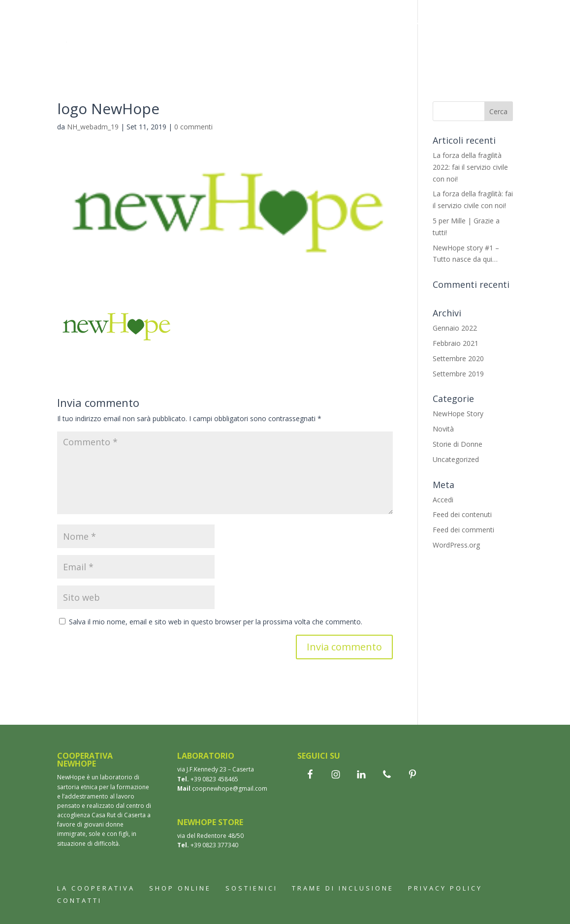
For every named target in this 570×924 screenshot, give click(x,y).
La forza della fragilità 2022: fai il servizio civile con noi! (470, 167)
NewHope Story (458, 414)
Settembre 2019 (458, 374)
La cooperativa (223, 23)
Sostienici (361, 50)
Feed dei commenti (463, 530)
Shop (280, 23)
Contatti (416, 50)
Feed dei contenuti (462, 514)
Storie (413, 23)
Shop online (180, 888)
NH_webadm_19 (93, 127)
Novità (443, 429)
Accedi (443, 500)
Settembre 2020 (458, 358)
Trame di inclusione (234, 50)
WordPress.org (456, 545)
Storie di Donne (458, 444)
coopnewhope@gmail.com (230, 788)
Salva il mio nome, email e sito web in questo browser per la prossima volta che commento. (216, 622)
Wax (378, 23)
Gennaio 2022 (455, 328)
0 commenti (193, 127)
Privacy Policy (445, 888)
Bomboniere (330, 23)
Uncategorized (456, 459)
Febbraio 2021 (456, 343)
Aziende (308, 50)
